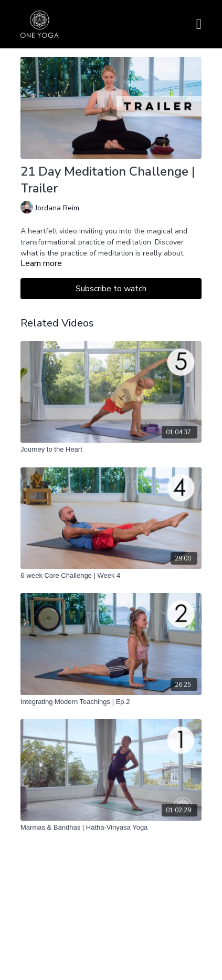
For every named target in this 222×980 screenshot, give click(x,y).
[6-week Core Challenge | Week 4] (111, 576)
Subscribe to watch (111, 289)
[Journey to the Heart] (111, 450)
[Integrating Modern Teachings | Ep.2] (111, 702)
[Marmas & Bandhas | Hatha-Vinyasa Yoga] (111, 828)
